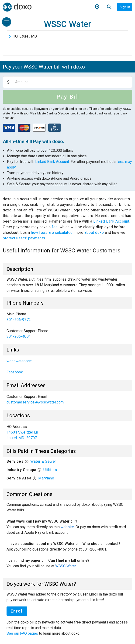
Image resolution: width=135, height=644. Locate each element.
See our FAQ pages (23, 633)
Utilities (50, 470)
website (67, 527)
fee (55, 227)
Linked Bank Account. (112, 221)
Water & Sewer (43, 461)
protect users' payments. (24, 238)
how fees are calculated (52, 232)
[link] (67, 317)
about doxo (94, 232)
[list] (67, 325)
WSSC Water (66, 566)
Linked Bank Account (52, 162)
